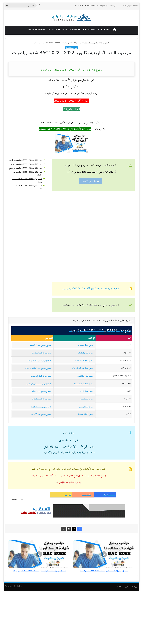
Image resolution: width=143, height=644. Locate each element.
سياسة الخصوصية (91, 5)
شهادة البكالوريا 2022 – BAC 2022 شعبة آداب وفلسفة (27, 180)
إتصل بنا (60, 482)
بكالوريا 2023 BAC (91, 43)
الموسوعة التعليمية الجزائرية (58, 29)
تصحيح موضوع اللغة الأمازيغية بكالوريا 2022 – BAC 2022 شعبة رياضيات (91, 289)
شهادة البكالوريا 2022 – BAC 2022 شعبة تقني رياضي (25, 168)
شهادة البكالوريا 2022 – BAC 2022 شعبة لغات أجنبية (27, 187)
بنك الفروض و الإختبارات (37, 29)
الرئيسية (113, 5)
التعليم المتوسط (90, 29)
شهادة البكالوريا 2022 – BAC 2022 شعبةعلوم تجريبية (25, 160)
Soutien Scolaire (13, 586)
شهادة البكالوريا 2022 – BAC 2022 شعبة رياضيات (26, 164)
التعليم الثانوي (76, 29)
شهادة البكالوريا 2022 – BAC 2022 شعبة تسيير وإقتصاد (27, 174)
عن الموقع (104, 5)
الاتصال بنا (79, 5)
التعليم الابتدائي (104, 29)
